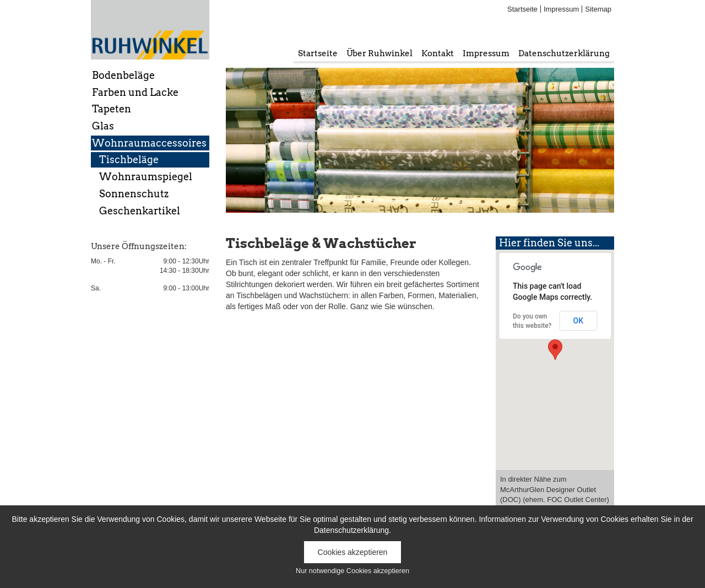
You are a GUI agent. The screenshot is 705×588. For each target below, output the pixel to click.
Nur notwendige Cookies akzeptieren (352, 571)
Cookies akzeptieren (353, 552)
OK (579, 321)
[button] (555, 350)
